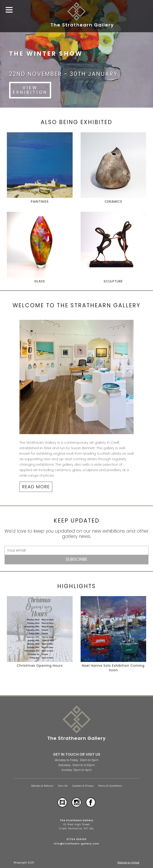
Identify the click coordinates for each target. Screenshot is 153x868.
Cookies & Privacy (83, 786)
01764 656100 (77, 839)
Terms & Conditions (110, 786)
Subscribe (76, 559)
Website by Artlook (128, 863)
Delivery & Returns (42, 786)
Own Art (63, 786)
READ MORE (36, 487)
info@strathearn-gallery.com (76, 844)
